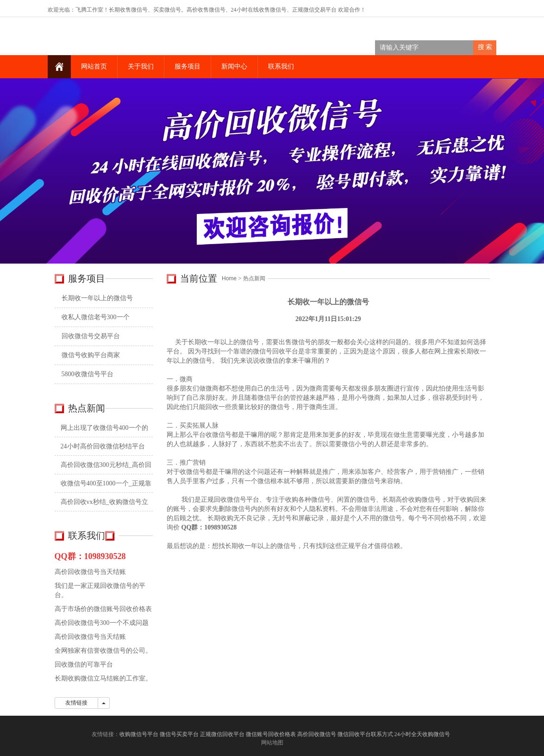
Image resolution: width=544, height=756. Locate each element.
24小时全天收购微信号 (423, 734)
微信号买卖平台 (179, 734)
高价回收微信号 (317, 734)
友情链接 (76, 703)
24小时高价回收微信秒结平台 (103, 446)
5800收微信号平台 (88, 374)
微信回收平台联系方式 (365, 734)
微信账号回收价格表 (271, 734)
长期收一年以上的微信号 (97, 298)
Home (229, 278)
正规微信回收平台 (222, 734)
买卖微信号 (167, 10)
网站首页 (94, 66)
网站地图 (272, 743)
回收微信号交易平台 (91, 336)
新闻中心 (234, 66)
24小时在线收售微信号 (259, 10)
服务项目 (188, 66)
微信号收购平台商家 (91, 355)
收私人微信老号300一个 (96, 317)
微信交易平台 (320, 10)
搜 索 (485, 47)
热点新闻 (254, 278)
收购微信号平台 (139, 734)
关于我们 (141, 66)
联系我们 (281, 66)
